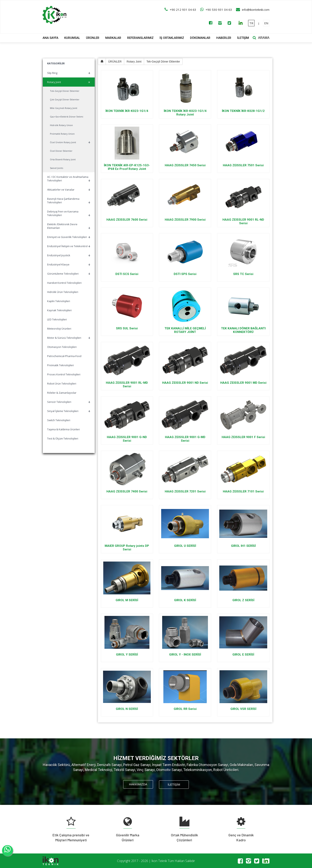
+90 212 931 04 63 (183, 10)
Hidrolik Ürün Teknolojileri (63, 292)
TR (251, 23)
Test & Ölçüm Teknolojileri (63, 438)
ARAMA (264, 38)
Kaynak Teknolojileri (59, 310)
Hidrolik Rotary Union (61, 125)
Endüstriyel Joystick (69, 255)
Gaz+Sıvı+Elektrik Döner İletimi (67, 117)
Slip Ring (69, 73)
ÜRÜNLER (93, 38)
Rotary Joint (69, 82)
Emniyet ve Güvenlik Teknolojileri (69, 237)
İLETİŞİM (243, 38)
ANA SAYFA (50, 38)
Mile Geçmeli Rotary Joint (64, 108)
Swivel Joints (57, 168)
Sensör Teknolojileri (69, 402)
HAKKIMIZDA (138, 784)
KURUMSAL (72, 38)
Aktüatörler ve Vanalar (69, 190)
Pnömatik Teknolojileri (60, 365)
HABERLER (224, 38)
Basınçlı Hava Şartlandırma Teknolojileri (69, 201)
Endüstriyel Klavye (69, 265)
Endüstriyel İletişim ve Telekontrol (69, 246)
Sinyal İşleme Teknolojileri (69, 411)
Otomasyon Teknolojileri (62, 347)
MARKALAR (113, 38)
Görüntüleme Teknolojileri (69, 274)
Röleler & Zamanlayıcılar (62, 393)
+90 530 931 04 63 (219, 10)
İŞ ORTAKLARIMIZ (172, 38)
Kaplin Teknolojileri (59, 301)
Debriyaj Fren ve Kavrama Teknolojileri (69, 214)
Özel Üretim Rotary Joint (70, 142)
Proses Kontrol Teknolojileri (64, 374)
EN (266, 23)
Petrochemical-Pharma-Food (64, 356)
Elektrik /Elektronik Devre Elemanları (69, 227)
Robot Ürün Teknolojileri (62, 384)
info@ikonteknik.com (256, 10)
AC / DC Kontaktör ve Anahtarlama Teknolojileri (69, 179)
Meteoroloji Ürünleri (59, 329)
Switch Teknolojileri (59, 420)
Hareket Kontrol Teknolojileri (64, 283)
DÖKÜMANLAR (200, 38)
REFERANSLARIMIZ (140, 38)
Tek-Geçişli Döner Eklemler (65, 91)
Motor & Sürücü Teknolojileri (69, 338)
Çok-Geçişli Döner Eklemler (65, 99)
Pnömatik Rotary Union (62, 134)
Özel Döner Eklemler (61, 151)
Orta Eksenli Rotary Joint (63, 159)
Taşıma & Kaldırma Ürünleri (63, 429)
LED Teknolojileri (57, 319)
